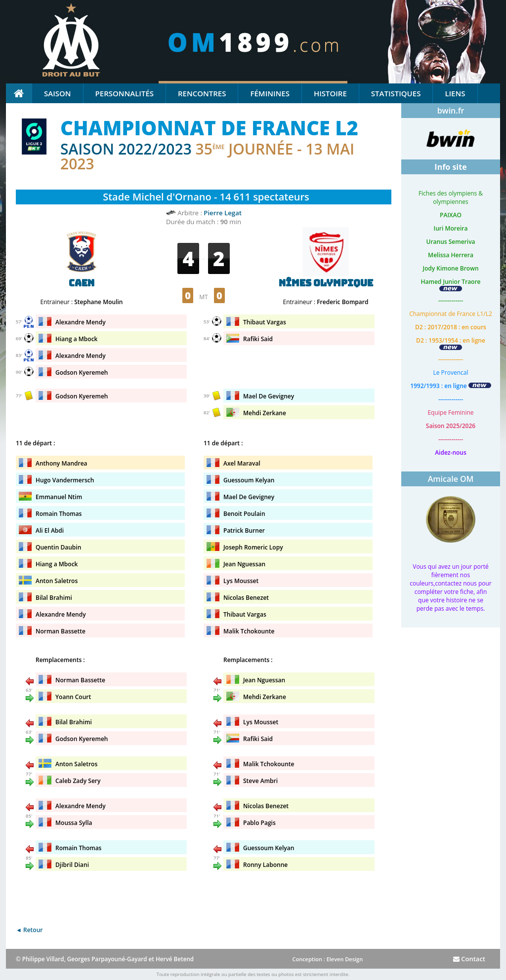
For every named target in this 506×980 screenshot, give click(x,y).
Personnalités (125, 93)
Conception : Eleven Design (327, 959)
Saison (58, 93)
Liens (455, 93)
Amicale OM (451, 479)
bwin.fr (451, 111)
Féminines (270, 93)
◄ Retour (29, 930)
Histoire (330, 93)
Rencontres (202, 93)
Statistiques (396, 93)
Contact (469, 959)
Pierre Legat (223, 213)
